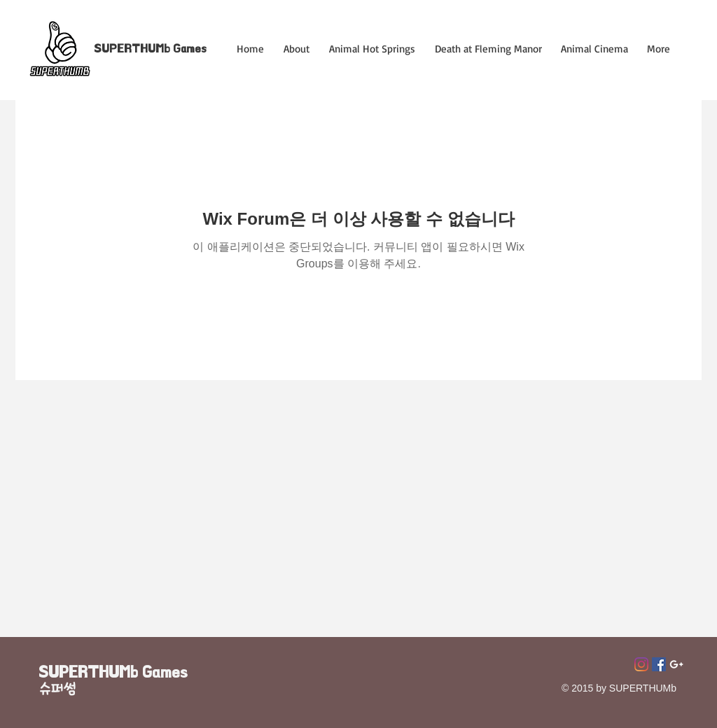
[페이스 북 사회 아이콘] (659, 664)
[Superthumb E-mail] (676, 664)
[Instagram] (641, 664)
